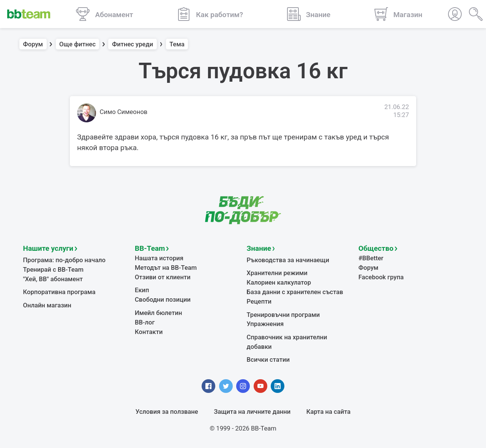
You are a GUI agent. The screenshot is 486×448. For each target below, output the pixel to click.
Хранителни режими (277, 273)
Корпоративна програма (59, 292)
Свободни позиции (163, 300)
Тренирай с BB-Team (53, 270)
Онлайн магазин (47, 305)
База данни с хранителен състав (295, 292)
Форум (33, 44)
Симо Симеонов (124, 112)
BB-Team (150, 248)
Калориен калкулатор (279, 283)
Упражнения (265, 324)
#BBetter (371, 258)
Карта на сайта (328, 412)
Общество (376, 248)
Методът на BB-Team (166, 268)
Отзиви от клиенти (163, 277)
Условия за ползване (167, 412)
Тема (177, 44)
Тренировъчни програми (283, 315)
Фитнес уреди (133, 44)
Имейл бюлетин (158, 313)
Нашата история (159, 258)
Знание (259, 248)
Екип (142, 290)
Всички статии (268, 360)
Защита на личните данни (252, 412)
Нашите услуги (48, 248)
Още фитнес (77, 44)
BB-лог (145, 322)
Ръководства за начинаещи (288, 260)
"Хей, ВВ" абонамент (53, 279)
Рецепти (259, 302)
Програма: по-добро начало (65, 260)
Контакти (149, 332)
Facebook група (381, 277)
